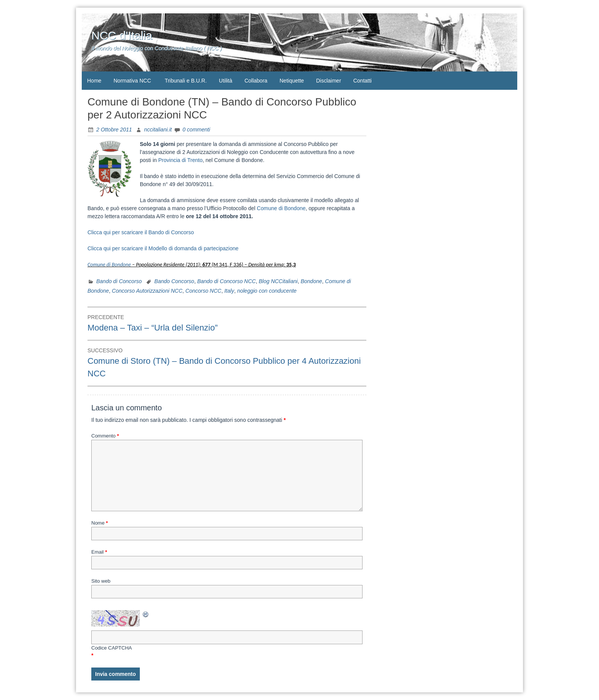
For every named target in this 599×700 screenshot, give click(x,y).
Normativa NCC (132, 81)
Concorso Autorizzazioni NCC (147, 291)
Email (99, 552)
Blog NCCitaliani (278, 281)
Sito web (101, 581)
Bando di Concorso (119, 281)
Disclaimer (328, 81)
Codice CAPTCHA (112, 648)
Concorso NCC (203, 291)
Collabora (256, 81)
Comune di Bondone (281, 208)
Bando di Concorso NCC (226, 281)
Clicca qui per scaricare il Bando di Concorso (141, 232)
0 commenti (196, 130)
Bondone (311, 281)
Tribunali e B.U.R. (186, 81)
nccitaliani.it (158, 130)
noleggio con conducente (267, 291)
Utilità (226, 81)
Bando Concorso (174, 281)
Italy (229, 291)
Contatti (363, 81)
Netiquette (292, 81)
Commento (105, 436)
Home (94, 81)
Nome (100, 523)
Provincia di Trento (180, 160)
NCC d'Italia (122, 35)
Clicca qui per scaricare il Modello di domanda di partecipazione (163, 248)
